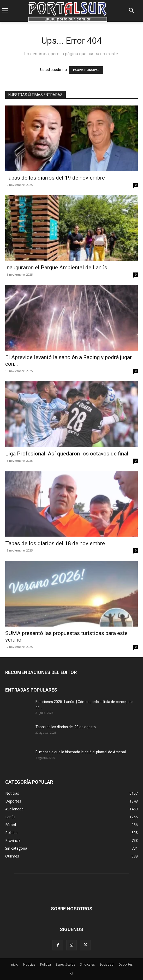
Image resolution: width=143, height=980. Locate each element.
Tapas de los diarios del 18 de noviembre (55, 543)
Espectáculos (65, 964)
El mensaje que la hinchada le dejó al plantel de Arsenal (81, 752)
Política (46, 964)
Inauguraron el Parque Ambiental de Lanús (56, 268)
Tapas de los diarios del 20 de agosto (66, 727)
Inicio (14, 964)
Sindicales (87, 964)
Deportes (126, 964)
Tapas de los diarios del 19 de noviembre (55, 178)
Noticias (29, 964)
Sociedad (107, 964)
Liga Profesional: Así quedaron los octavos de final (67, 454)
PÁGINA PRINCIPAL (86, 70)
